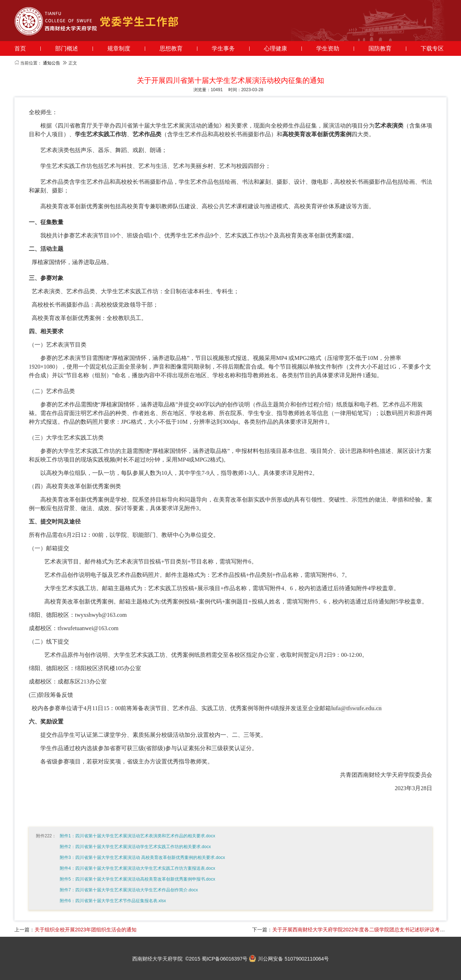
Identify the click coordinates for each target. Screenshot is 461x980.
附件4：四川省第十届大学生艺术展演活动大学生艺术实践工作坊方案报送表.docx (137, 868)
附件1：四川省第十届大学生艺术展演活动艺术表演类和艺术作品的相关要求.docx (137, 836)
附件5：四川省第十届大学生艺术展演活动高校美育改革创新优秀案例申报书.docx (137, 879)
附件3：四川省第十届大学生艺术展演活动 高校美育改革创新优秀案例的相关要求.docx (142, 857)
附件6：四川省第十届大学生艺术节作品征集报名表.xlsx (113, 901)
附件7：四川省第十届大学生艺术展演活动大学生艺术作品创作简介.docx (129, 890)
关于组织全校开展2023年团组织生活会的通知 (86, 930)
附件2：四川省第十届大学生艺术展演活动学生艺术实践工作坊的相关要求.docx (135, 847)
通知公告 (52, 63)
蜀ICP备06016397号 (225, 959)
